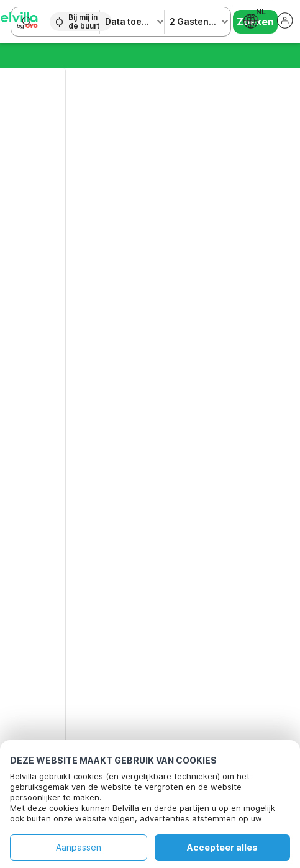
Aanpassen (79, 847)
